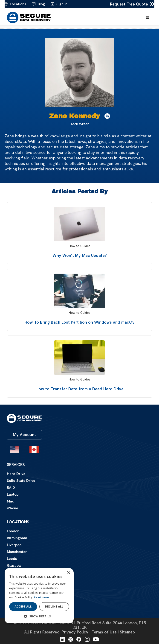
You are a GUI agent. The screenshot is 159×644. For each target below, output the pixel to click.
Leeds (12, 559)
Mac (10, 501)
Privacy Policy (75, 632)
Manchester (17, 552)
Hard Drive (16, 474)
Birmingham (17, 538)
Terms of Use (104, 632)
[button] (147, 17)
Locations (18, 522)
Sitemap (127, 632)
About (14, 588)
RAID (11, 488)
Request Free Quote (129, 4)
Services (16, 465)
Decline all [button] (54, 607)
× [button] (68, 573)
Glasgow (14, 565)
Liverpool (15, 545)
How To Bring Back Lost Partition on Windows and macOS (79, 322)
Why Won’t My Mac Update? (80, 255)
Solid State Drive (21, 481)
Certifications (18, 598)
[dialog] (39, 596)
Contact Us (16, 607)
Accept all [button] (23, 607)
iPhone (13, 508)
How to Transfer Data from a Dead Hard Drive (80, 389)
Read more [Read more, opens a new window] (42, 597)
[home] (28, 17)
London (13, 531)
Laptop (13, 494)
